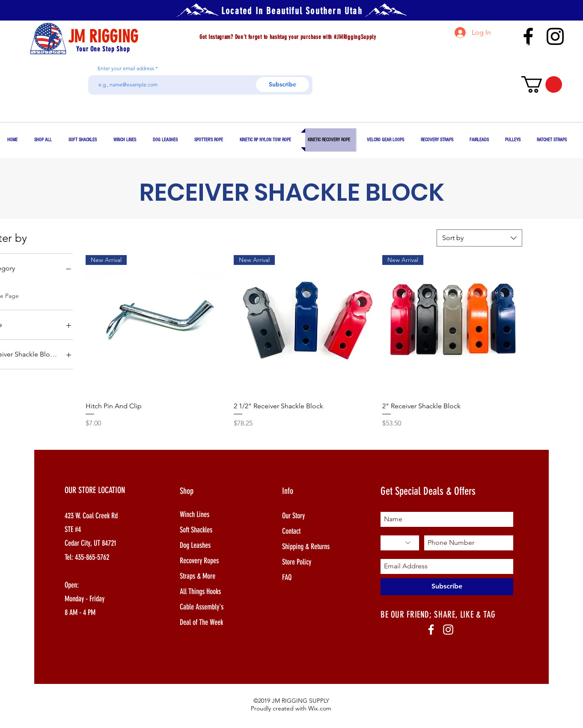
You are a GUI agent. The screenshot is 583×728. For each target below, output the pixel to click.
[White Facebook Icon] (431, 630)
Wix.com (320, 708)
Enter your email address (126, 68)
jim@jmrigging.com (518, 55)
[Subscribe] (283, 85)
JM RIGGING (103, 37)
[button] (542, 85)
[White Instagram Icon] (448, 630)
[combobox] (479, 238)
